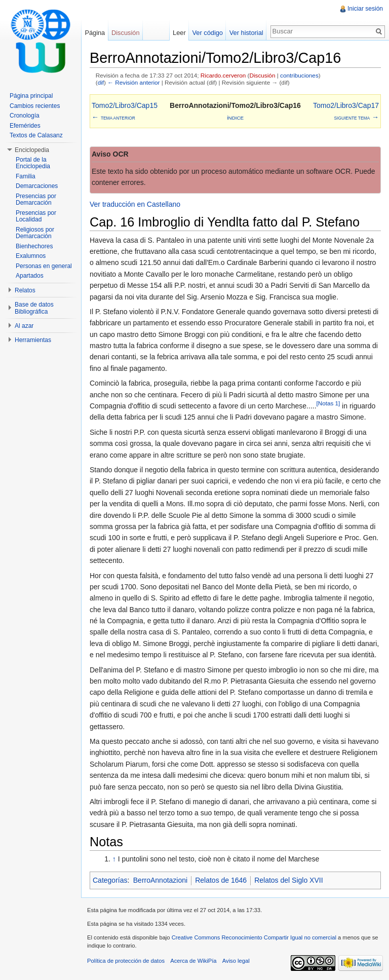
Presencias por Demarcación (36, 200)
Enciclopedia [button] (32, 150)
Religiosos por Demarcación (35, 233)
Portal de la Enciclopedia (33, 163)
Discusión (262, 75)
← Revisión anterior (133, 82)
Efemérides (25, 126)
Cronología (25, 116)
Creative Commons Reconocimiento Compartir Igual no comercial (254, 937)
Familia (26, 176)
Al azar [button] (24, 326)
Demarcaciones (37, 186)
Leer (179, 33)
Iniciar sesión (365, 9)
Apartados (30, 276)
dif (101, 82)
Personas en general (44, 266)
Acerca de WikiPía (193, 961)
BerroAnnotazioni (160, 880)
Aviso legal (236, 961)
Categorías (110, 880)
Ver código (207, 33)
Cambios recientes (35, 106)
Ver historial (246, 33)
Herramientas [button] (33, 340)
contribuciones (299, 75)
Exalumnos (31, 256)
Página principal (31, 96)
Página (95, 33)
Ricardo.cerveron (223, 75)
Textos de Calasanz (36, 135)
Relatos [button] (25, 290)
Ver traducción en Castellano (135, 204)
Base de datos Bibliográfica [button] (34, 308)
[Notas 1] (328, 403)
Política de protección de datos (126, 961)
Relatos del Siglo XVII (288, 880)
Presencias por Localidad (36, 216)
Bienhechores (34, 246)
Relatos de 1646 (221, 880)
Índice (235, 118)
